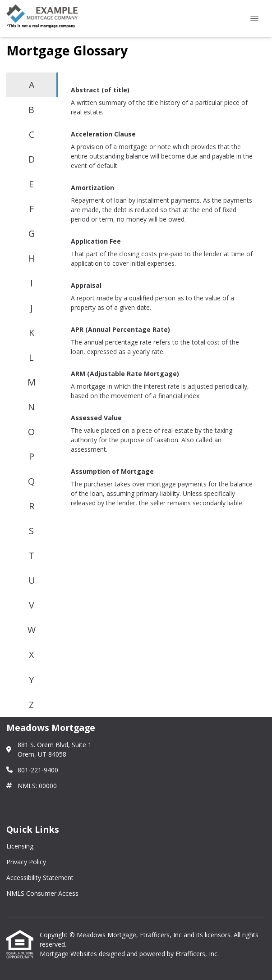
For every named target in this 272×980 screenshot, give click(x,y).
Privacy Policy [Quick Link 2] (26, 862)
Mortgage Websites (69, 954)
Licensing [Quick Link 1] (20, 846)
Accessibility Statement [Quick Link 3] (40, 878)
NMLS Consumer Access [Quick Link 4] (42, 893)
